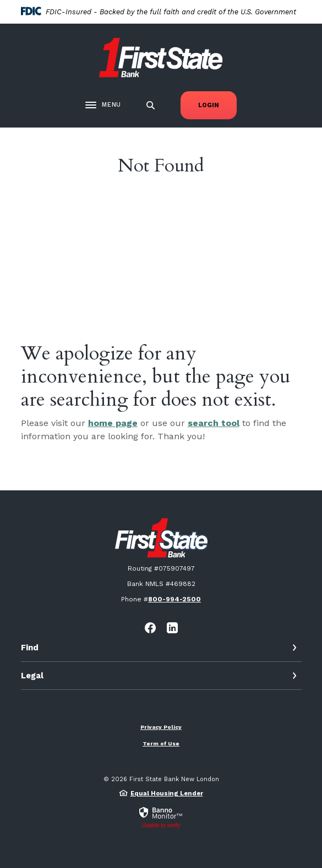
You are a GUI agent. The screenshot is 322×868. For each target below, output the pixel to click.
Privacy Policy (161, 727)
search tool (214, 423)
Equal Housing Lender (167, 794)
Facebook (150, 628)
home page (113, 423)
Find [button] (30, 648)
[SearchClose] (151, 105)
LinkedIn (172, 628)
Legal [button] (32, 676)
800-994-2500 (174, 599)
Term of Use (161, 743)
